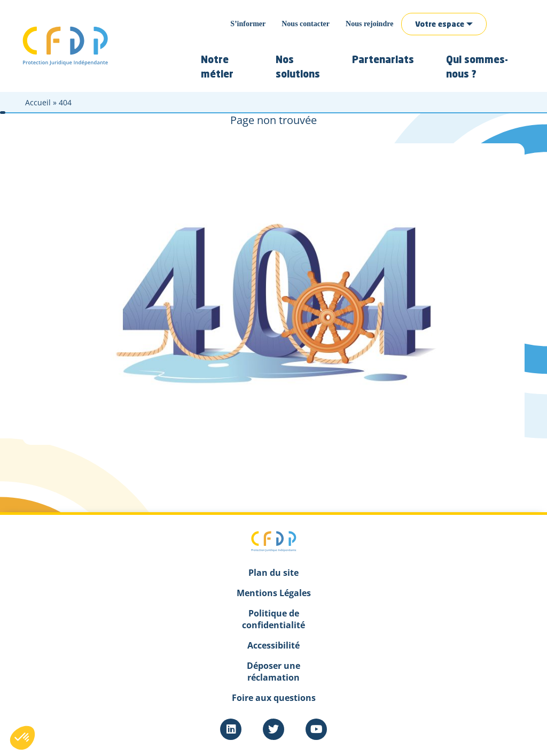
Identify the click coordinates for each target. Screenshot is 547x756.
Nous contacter (306, 24)
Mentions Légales (274, 593)
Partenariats (383, 60)
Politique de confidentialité (273, 619)
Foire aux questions (274, 698)
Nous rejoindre (369, 24)
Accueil (38, 102)
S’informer (248, 24)
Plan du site (273, 573)
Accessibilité (273, 645)
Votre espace (440, 25)
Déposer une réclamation (273, 672)
